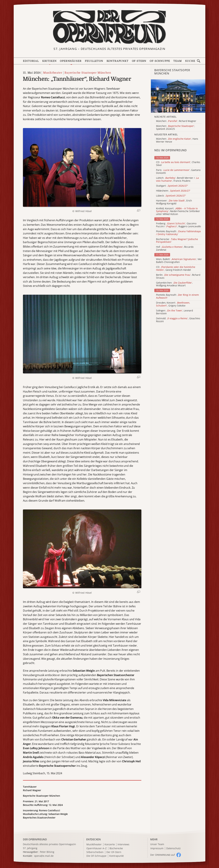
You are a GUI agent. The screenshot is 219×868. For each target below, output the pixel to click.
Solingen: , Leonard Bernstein (174, 312)
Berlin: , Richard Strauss (178, 276)
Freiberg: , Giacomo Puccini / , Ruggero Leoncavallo (178, 225)
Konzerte (110, 845)
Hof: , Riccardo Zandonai (175, 248)
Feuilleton (94, 61)
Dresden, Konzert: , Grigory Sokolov (173, 304)
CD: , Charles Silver (178, 164)
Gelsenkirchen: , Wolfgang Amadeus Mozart (174, 284)
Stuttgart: (172, 186)
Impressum (157, 848)
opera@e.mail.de (44, 856)
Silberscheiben (95, 852)
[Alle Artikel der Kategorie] (178, 96)
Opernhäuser (71, 61)
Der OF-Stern (114, 852)
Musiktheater (53, 73)
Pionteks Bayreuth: (178, 233)
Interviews (123, 845)
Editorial (31, 61)
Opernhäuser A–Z (96, 848)
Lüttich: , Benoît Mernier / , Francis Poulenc (177, 179)
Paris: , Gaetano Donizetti (178, 172)
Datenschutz (173, 848)
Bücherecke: (177, 241)
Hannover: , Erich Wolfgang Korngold (174, 202)
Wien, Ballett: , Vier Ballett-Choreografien (179, 261)
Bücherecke (116, 848)
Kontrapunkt (118, 61)
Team (177, 61)
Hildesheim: (173, 191)
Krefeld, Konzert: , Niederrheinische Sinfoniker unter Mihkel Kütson (178, 211)
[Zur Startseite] (109, 27)
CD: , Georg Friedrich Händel (176, 269)
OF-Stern (139, 61)
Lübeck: (171, 196)
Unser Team (157, 844)
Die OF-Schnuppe (96, 856)
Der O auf (163, 855)
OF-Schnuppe (160, 61)
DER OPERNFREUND (35, 839)
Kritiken (49, 61)
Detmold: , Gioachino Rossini (178, 320)
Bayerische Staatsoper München (88, 73)
